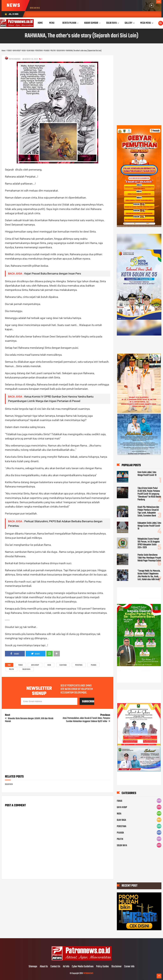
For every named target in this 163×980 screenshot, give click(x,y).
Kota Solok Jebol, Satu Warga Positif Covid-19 (147, 474)
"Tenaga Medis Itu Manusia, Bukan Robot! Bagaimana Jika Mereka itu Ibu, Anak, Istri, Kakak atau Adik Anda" (149, 575)
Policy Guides (103, 967)
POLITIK (11, 669)
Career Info (129, 967)
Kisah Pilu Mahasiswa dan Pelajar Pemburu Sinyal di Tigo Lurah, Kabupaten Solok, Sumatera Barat (148, 511)
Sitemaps (33, 967)
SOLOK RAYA (26, 669)
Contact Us (55, 967)
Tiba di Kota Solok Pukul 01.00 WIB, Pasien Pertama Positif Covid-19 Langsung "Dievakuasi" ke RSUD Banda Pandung (149, 494)
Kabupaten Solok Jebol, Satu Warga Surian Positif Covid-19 (149, 526)
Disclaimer (117, 967)
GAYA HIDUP (35, 665)
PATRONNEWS (88, 973)
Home (40, 23)
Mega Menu (146, 23)
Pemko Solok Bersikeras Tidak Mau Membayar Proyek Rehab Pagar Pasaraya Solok (149, 558)
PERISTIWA (79, 665)
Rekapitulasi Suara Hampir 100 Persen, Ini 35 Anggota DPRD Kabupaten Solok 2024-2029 (149, 543)
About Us (44, 967)
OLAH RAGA (63, 665)
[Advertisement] (57, 750)
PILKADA (94, 665)
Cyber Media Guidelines (83, 967)
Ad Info (66, 967)
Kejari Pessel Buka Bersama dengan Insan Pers (53, 274)
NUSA (49, 665)
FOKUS (20, 665)
